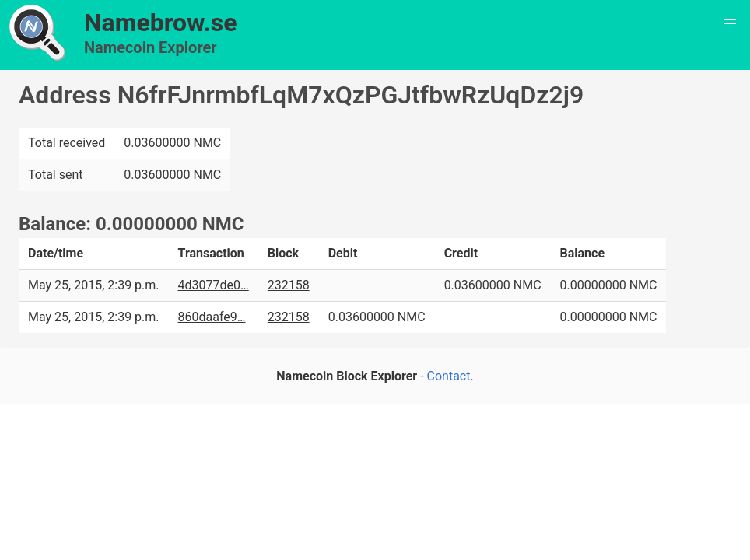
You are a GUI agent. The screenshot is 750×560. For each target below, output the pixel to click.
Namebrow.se (161, 23)
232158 (289, 285)
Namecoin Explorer (151, 47)
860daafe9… (212, 317)
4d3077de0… (214, 285)
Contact (449, 376)
